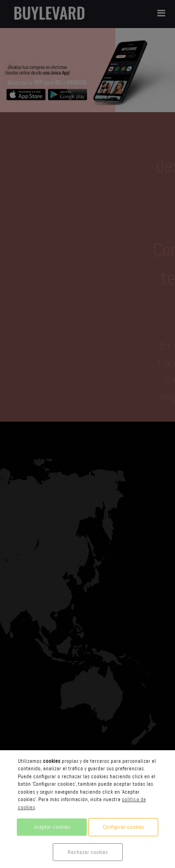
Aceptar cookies (52, 827)
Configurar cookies (123, 827)
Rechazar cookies (88, 852)
